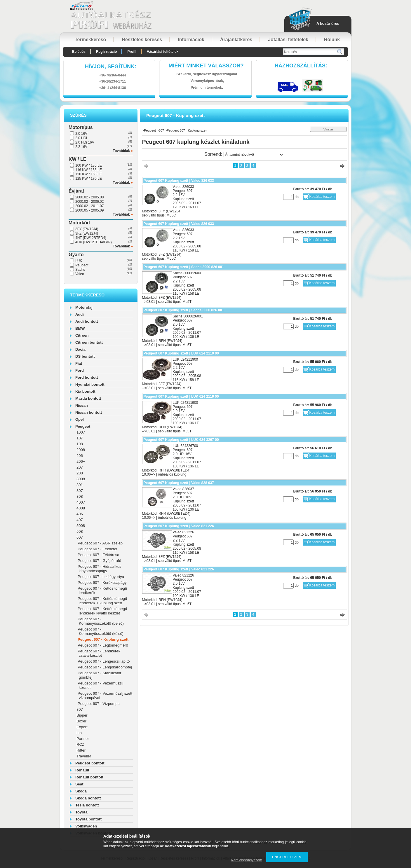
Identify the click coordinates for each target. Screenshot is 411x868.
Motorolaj (84, 307)
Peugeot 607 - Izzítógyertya (101, 577)
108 (80, 444)
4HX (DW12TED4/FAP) (94, 242)
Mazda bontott (88, 398)
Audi (80, 314)
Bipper (82, 715)
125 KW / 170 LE (89, 179)
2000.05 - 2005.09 (89, 210)
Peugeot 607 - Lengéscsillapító (104, 661)
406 (80, 514)
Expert (82, 727)
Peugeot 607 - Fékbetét (97, 549)
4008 (81, 508)
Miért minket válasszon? (206, 66)
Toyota (81, 812)
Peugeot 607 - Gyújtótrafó (99, 561)
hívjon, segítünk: (111, 67)
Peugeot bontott (90, 763)
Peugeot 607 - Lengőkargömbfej (105, 667)
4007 (81, 502)
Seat (79, 784)
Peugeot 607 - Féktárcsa (98, 555)
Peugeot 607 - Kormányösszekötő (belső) (101, 621)
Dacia (80, 349)
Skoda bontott (88, 798)
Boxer (81, 721)
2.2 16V (81, 147)
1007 (81, 432)
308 (80, 496)
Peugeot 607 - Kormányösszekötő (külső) (101, 631)
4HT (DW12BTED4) (91, 238)
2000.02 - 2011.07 (89, 206)
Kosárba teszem (322, 197)
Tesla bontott (87, 805)
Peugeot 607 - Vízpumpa (99, 704)
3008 (81, 479)
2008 (81, 450)
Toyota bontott (88, 819)
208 (80, 473)
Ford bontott (87, 377)
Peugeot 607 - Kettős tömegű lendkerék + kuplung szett (102, 601)
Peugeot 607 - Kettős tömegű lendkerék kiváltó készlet (102, 611)
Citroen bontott (89, 342)
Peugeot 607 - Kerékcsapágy (102, 583)
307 (80, 491)
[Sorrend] (254, 155)
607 (80, 537)
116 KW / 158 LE (89, 170)
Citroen (82, 335)
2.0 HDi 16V (85, 142)
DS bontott (85, 356)
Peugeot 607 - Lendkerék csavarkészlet (99, 653)
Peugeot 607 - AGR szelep (100, 543)
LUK (79, 261)
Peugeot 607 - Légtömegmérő (103, 645)
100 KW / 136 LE (89, 165)
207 (80, 467)
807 (80, 709)
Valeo (80, 274)
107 (80, 438)
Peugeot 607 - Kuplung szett (103, 639)
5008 (81, 526)
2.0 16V (81, 134)
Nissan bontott (89, 412)
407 (80, 520)
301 (80, 485)
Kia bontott (85, 391)
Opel (80, 419)
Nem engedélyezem (247, 860)
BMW (80, 328)
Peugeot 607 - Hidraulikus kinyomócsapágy (100, 569)
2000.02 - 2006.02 (89, 202)
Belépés (79, 52)
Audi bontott (87, 321)
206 (80, 456)
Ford (80, 370)
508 (80, 531)
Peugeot (82, 265)
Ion (79, 733)
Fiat (79, 363)
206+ (81, 461)
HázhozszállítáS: (301, 66)
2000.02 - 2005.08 (89, 197)
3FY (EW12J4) (87, 229)
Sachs (80, 270)
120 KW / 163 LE (89, 174)
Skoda (81, 791)
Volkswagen (86, 826)
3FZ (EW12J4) (87, 233)
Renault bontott (89, 777)
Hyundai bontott (90, 384)
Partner (83, 739)
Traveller (84, 756)
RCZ (80, 744)
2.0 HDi (81, 138)
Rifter (81, 750)
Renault (82, 770)
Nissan (82, 405)
